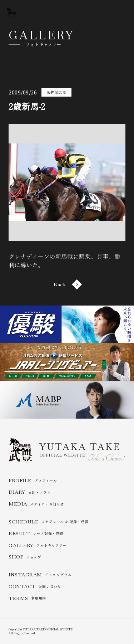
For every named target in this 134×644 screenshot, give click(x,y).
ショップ (25, 557)
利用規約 (27, 598)
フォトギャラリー (38, 545)
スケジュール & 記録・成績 (48, 522)
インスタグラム (40, 575)
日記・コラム (30, 492)
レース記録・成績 (36, 534)
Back (67, 284)
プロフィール (33, 481)
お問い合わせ (35, 587)
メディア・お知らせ (36, 504)
